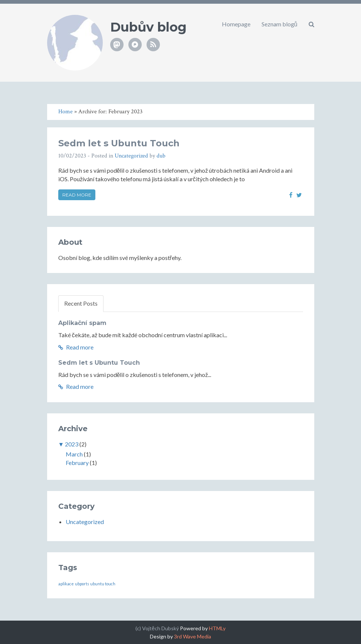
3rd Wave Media (193, 636)
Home (65, 112)
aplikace (66, 584)
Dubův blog (148, 27)
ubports (82, 584)
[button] (311, 24)
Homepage (236, 24)
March (74, 454)
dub (161, 156)
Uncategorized (131, 156)
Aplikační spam (82, 323)
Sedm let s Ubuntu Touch (119, 143)
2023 (72, 444)
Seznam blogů (280, 24)
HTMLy (217, 628)
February (77, 463)
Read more (77, 195)
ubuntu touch (103, 584)
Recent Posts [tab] (81, 303)
